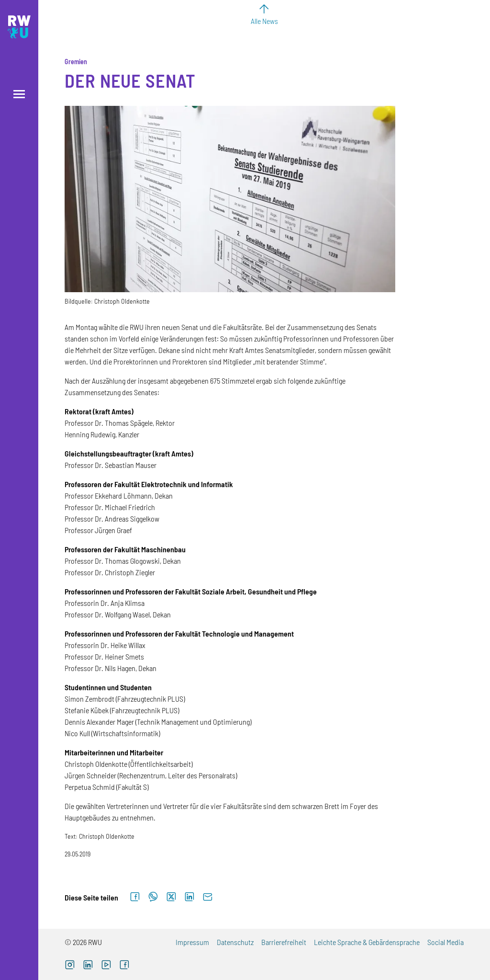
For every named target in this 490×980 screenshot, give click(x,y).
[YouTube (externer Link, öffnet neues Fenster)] (106, 966)
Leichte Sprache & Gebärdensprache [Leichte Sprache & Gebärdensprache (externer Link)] (367, 942)
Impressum (192, 942)
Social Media (445, 942)
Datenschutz (235, 942)
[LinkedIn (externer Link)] (88, 966)
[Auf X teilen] (171, 897)
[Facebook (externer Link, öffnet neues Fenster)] (124, 966)
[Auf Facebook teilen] (135, 897)
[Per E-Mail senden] (208, 897)
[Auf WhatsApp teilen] (153, 897)
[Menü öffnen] (19, 94)
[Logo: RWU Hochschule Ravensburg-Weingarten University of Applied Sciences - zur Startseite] (19, 27)
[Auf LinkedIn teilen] (189, 897)
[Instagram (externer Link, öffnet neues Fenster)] (70, 966)
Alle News (264, 21)
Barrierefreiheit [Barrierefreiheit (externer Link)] (284, 942)
